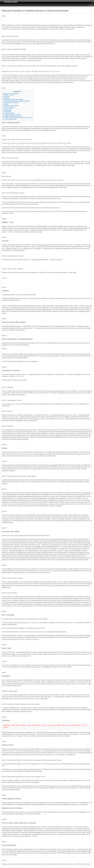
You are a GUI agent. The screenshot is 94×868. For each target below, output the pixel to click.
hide (20, 92)
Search (91, 5)
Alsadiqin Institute (11, 2)
